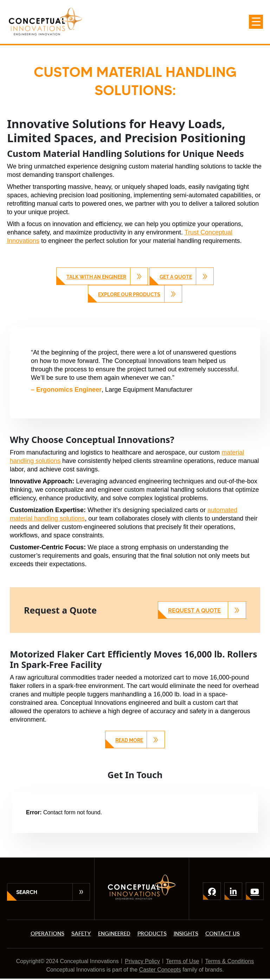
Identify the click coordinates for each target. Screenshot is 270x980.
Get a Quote (176, 277)
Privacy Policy (142, 961)
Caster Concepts (160, 970)
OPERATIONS (47, 933)
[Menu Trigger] (256, 22)
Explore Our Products (129, 294)
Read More (129, 740)
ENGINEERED (114, 933)
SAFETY (81, 933)
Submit (81, 892)
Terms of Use (182, 961)
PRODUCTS (152, 933)
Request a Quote (194, 611)
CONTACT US (223, 933)
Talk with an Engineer (96, 277)
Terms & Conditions (230, 961)
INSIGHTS (186, 933)
